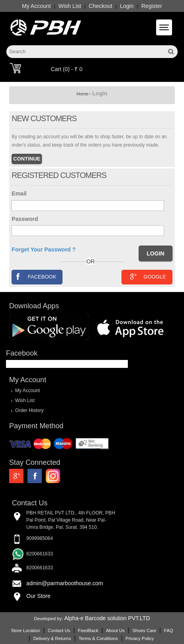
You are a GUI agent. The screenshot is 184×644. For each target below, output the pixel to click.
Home (82, 94)
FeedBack (88, 630)
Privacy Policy (140, 638)
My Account (36, 6)
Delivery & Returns (52, 638)
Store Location (25, 630)
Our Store (38, 596)
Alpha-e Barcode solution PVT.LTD (107, 618)
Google (147, 276)
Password (25, 219)
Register (152, 6)
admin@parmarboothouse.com (65, 583)
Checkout (101, 6)
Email (19, 193)
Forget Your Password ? (44, 249)
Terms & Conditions (98, 638)
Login (127, 6)
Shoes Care (144, 630)
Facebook (34, 276)
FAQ (169, 630)
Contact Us (59, 630)
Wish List (70, 6)
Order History (29, 410)
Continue (27, 159)
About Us (115, 630)
